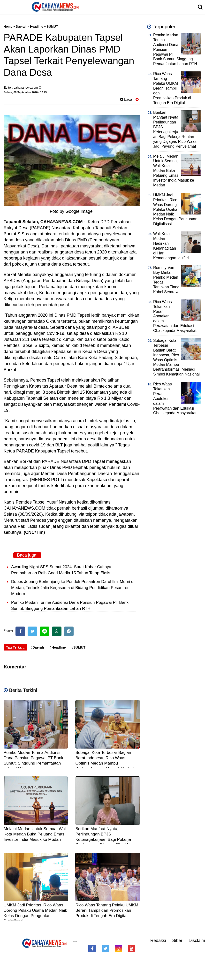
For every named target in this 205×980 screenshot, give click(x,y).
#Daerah (37, 647)
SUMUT (52, 27)
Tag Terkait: (15, 647)
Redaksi (158, 941)
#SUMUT (78, 647)
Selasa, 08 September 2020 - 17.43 (25, 92)
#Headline (58, 647)
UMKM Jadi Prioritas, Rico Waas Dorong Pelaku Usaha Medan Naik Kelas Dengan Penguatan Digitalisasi (175, 209)
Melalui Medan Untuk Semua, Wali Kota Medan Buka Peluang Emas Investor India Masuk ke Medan (35, 834)
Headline (37, 27)
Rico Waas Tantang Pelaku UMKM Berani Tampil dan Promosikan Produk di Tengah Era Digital (107, 910)
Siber (177, 941)
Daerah (21, 27)
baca (126, 99)
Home (8, 27)
